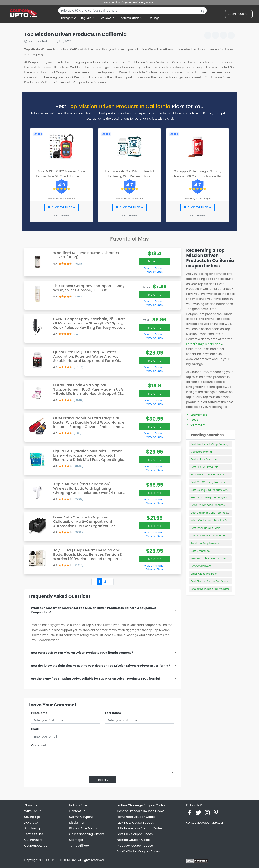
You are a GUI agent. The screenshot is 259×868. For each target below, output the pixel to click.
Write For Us (33, 811)
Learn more (199, 415)
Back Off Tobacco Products (208, 505)
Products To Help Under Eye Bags (211, 497)
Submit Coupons (81, 817)
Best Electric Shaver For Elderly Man (213, 581)
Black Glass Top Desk (204, 574)
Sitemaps (76, 840)
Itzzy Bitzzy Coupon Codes (135, 823)
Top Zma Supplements (205, 543)
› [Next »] (111, 582)
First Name (39, 713)
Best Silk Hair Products (205, 467)
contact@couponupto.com (206, 823)
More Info (155, 261)
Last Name (113, 713)
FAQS (194, 420)
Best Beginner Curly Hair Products (212, 513)
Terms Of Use (34, 834)
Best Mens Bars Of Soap (206, 528)
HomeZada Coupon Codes (136, 817)
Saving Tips (32, 817)
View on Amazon (155, 268)
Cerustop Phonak (202, 452)
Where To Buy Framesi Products (211, 536)
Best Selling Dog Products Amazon (212, 490)
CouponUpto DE (36, 846)
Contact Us (77, 811)
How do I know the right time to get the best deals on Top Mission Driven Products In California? (100, 666)
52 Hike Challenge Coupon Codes (141, 805)
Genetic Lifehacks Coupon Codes (141, 811)
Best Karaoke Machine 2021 (208, 475)
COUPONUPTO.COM (56, 860)
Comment (39, 745)
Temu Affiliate (79, 846)
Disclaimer (77, 823)
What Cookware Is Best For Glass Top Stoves (218, 520)
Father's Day (195, 344)
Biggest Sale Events (83, 828)
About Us (31, 805)
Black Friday (214, 344)
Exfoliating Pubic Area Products (210, 589)
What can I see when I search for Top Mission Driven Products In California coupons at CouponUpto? (94, 610)
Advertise (31, 823)
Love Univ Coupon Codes (135, 834)
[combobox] (132, 11)
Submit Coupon (239, 15)
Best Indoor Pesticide (204, 459)
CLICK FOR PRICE (61, 207)
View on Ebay (155, 272)
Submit (103, 780)
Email (35, 729)
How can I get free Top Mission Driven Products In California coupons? (82, 653)
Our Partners (33, 840)
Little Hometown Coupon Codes (140, 828)
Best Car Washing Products (208, 482)
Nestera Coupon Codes (134, 840)
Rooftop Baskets (201, 566)
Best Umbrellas (200, 551)
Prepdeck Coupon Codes (135, 846)
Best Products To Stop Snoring (210, 444)
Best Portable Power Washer (208, 558)
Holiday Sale (78, 805)
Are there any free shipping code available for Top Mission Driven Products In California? (96, 679)
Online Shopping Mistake (87, 834)
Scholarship (33, 828)
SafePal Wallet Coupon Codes (138, 851)
